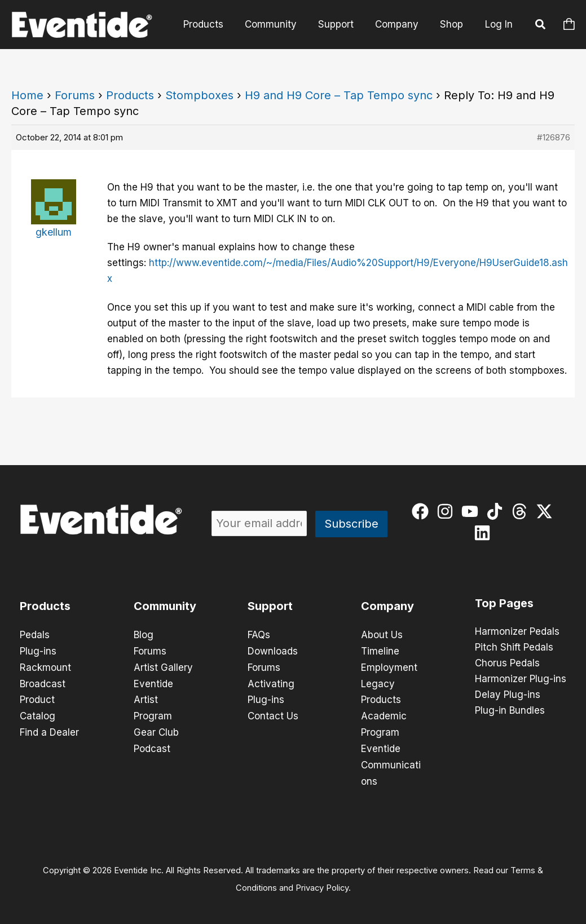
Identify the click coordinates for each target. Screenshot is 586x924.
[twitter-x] (547, 511)
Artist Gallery (163, 666)
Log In (499, 24)
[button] (541, 26)
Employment (389, 666)
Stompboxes (199, 95)
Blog (144, 635)
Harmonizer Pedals (517, 632)
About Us (382, 635)
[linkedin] (485, 533)
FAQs (259, 635)
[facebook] (423, 511)
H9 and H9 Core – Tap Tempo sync (339, 95)
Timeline (380, 651)
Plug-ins (38, 651)
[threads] (522, 511)
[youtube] (472, 511)
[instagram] (448, 511)
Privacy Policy (322, 882)
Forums (75, 95)
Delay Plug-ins (508, 695)
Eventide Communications (391, 761)
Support (342, 24)
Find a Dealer (49, 730)
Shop (453, 24)
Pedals (35, 635)
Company (400, 24)
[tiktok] (497, 511)
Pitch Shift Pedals (514, 648)
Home (27, 95)
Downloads (273, 651)
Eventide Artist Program (153, 698)
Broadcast (43, 682)
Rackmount (45, 666)
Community (279, 24)
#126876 (554, 137)
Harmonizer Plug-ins (521, 679)
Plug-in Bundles (510, 711)
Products (213, 24)
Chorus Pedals (507, 664)
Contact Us (273, 714)
